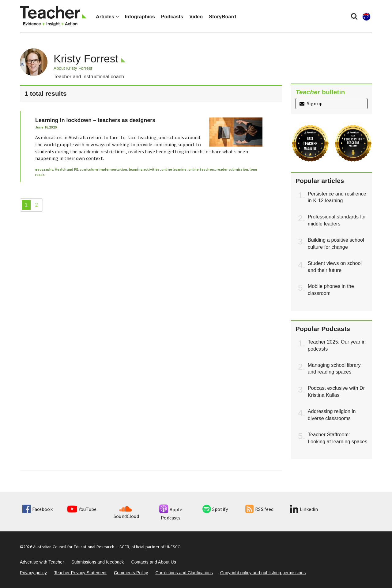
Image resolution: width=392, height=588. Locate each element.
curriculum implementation (103, 169)
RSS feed (259, 509)
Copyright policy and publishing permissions (263, 573)
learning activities (144, 169)
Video (196, 17)
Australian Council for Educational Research (74, 547)
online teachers (202, 169)
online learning (174, 169)
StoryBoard (222, 17)
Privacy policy (33, 573)
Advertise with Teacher (42, 562)
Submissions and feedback (98, 562)
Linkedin (304, 509)
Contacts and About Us (154, 562)
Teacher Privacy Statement (80, 573)
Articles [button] (107, 17)
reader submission (232, 169)
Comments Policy (131, 573)
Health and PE (66, 169)
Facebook (37, 509)
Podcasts (172, 17)
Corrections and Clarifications (184, 573)
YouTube (82, 509)
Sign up (311, 103)
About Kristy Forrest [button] (73, 68)
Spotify (215, 509)
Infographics (140, 17)
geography (44, 169)
